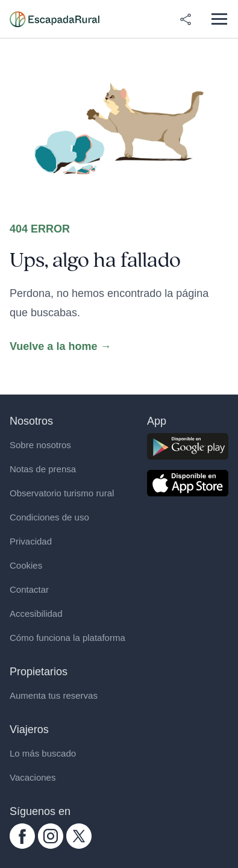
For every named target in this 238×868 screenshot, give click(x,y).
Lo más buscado (43, 753)
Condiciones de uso (49, 517)
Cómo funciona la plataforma (67, 638)
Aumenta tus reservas (54, 695)
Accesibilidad (36, 614)
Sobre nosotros (40, 445)
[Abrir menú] (219, 19)
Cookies (26, 565)
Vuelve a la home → (60, 346)
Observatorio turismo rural (62, 493)
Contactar (29, 589)
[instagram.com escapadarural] (51, 836)
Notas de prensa (43, 469)
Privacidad (31, 541)
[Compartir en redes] (186, 19)
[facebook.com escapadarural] (22, 836)
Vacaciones (33, 777)
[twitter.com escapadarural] (79, 836)
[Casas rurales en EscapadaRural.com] (55, 19)
